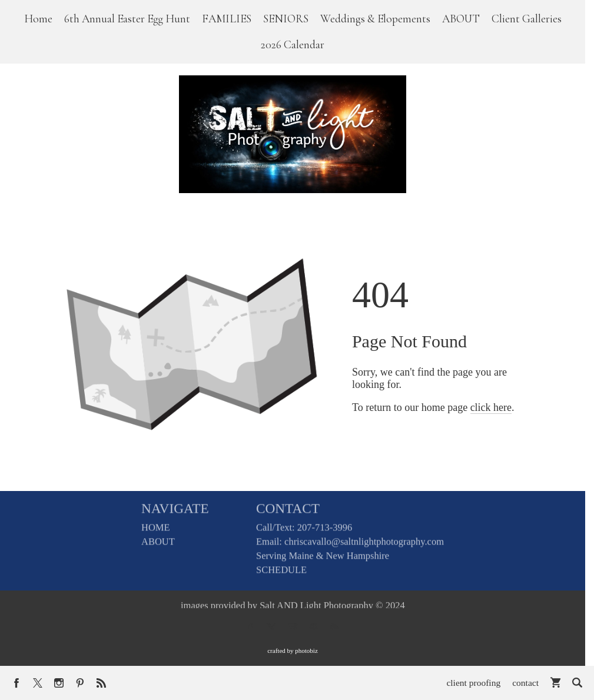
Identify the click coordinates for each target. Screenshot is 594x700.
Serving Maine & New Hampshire (323, 560)
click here (491, 407)
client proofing (473, 683)
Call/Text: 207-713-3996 (304, 531)
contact (525, 683)
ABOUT (158, 545)
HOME (156, 531)
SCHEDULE (281, 574)
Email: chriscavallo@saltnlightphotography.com (350, 545)
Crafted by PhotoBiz (293, 651)
